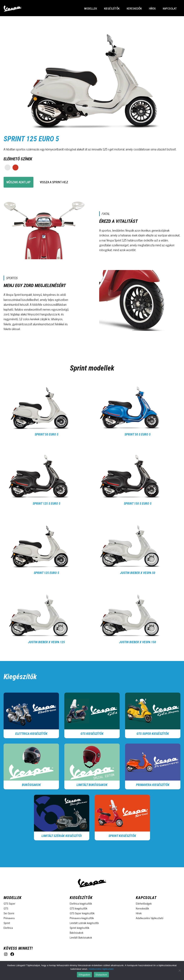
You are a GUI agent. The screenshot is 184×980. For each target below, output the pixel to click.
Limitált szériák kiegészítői (62, 836)
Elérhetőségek (144, 903)
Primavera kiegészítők (153, 785)
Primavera (9, 918)
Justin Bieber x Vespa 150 (138, 642)
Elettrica (8, 928)
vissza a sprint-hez (54, 182)
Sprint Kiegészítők (122, 836)
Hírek (152, 8)
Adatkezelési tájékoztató (150, 918)
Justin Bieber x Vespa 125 (46, 642)
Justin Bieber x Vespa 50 (138, 573)
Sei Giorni (9, 913)
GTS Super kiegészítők (153, 734)
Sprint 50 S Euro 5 (138, 434)
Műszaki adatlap (19, 182)
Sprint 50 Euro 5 (47, 434)
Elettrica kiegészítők (31, 734)
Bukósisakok (31, 785)
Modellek (91, 8)
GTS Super (9, 903)
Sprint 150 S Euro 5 (138, 503)
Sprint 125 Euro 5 (46, 573)
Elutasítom (101, 975)
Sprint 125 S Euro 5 (47, 503)
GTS (6, 908)
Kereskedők (134, 8)
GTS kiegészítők (92, 734)
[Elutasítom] (180, 970)
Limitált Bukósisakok (92, 785)
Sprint (7, 923)
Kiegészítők (112, 8)
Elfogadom (84, 975)
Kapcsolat (170, 8)
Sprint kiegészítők (80, 928)
